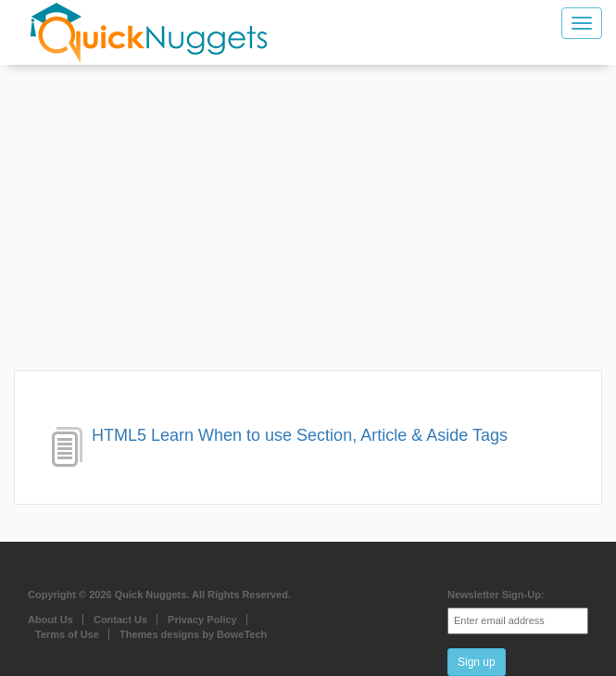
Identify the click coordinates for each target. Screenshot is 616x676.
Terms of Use (67, 634)
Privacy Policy (202, 620)
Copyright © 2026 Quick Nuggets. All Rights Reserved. (159, 595)
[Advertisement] (308, 222)
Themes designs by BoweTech (193, 634)
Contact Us (120, 620)
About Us (50, 620)
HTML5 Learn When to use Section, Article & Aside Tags (300, 435)
